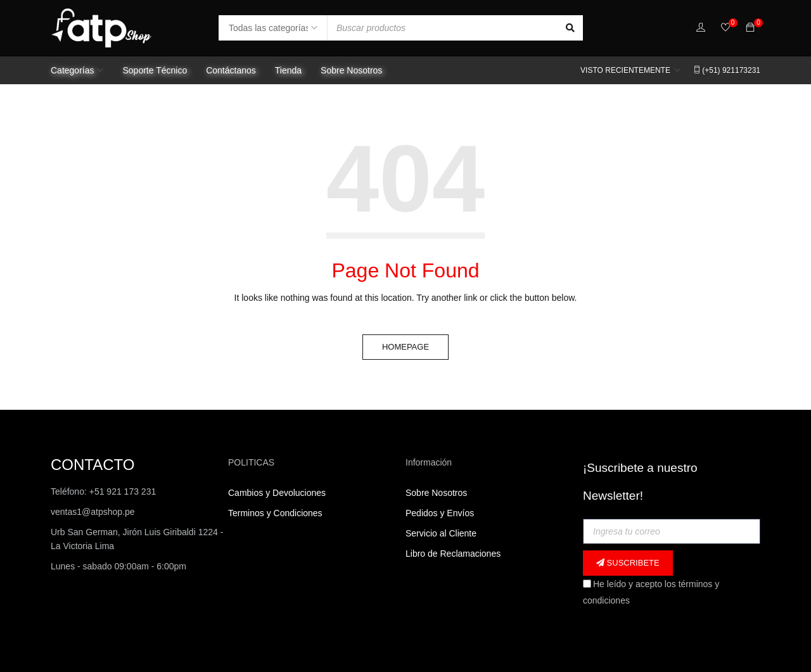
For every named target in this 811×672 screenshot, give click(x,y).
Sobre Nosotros (436, 493)
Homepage (405, 347)
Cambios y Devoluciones (277, 493)
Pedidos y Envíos (440, 513)
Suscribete (628, 563)
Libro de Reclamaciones (454, 554)
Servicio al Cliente (441, 533)
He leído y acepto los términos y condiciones (651, 592)
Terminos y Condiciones (275, 513)
